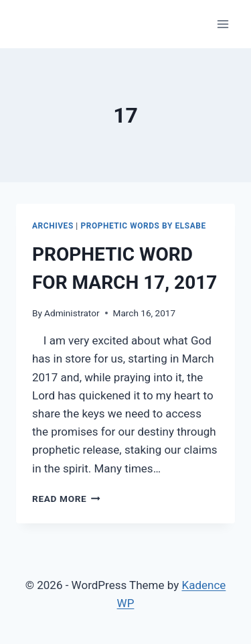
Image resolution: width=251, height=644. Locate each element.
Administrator (72, 313)
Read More (66, 499)
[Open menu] (223, 24)
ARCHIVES (53, 226)
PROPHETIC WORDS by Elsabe (143, 226)
